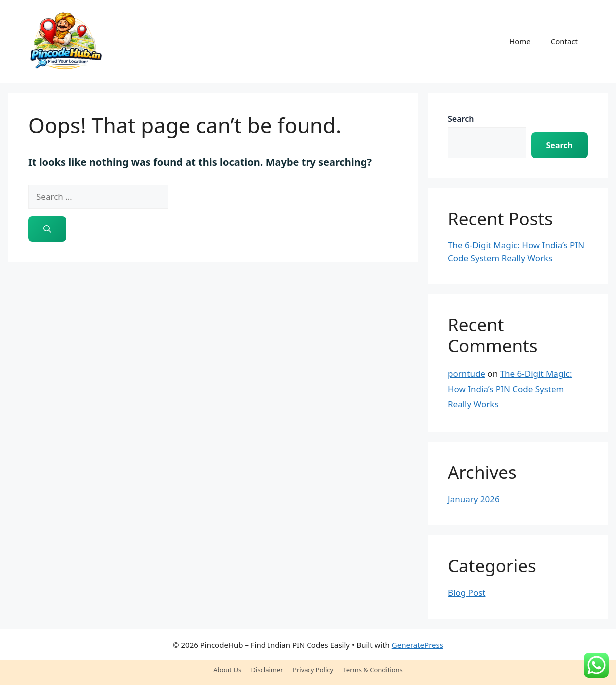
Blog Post (466, 592)
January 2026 (474, 499)
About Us (227, 670)
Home (520, 41)
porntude (466, 373)
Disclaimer (267, 670)
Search (461, 119)
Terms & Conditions (373, 670)
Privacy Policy (313, 670)
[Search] (47, 229)
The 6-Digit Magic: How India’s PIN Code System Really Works (510, 389)
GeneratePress (418, 645)
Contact (564, 41)
